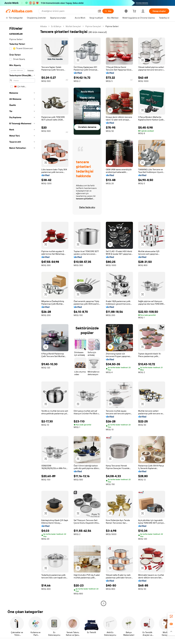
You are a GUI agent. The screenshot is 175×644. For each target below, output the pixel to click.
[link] (171, 616)
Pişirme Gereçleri (93, 26)
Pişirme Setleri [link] (112, 26)
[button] (99, 11)
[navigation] (22, 315)
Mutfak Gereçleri (73, 26)
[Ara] (108, 11)
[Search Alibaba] (69, 11)
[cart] (135, 12)
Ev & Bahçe (56, 26)
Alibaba (43, 26)
